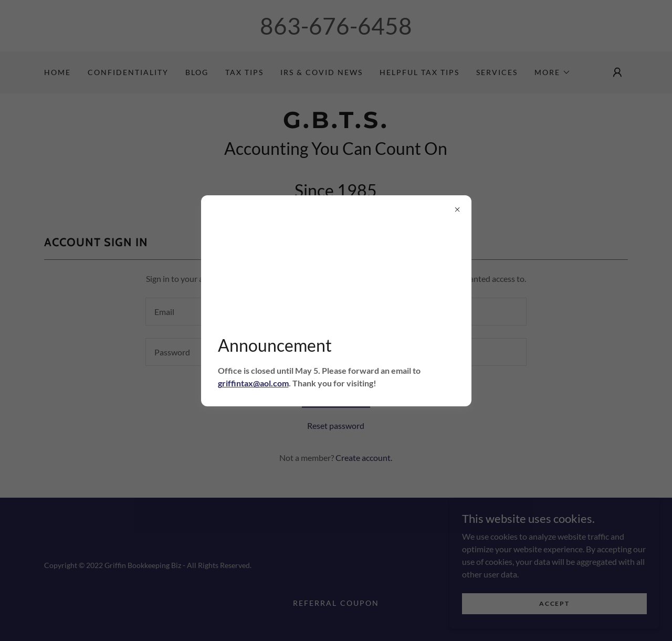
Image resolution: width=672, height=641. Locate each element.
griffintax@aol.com (253, 383)
